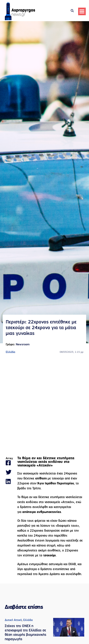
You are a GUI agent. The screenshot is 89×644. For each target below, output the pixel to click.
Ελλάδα (10, 352)
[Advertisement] (44, 406)
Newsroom (23, 345)
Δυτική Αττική (13, 620)
